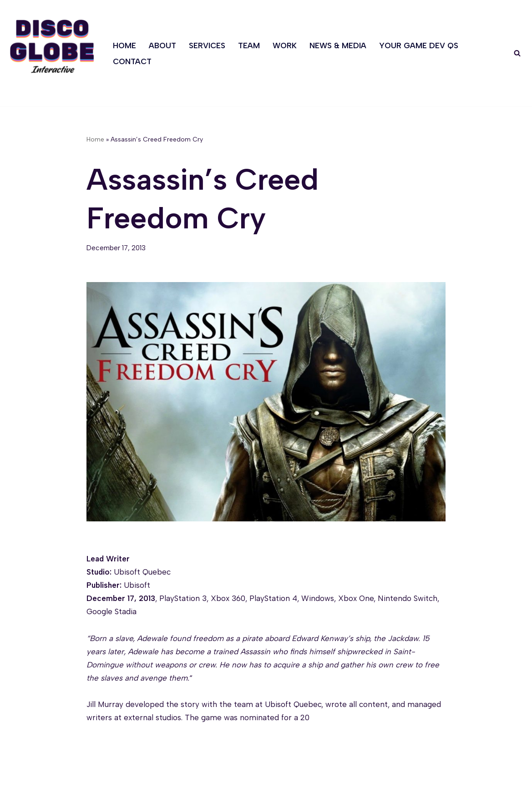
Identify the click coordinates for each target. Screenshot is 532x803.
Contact (132, 61)
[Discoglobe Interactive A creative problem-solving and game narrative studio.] (52, 46)
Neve (16, 791)
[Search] (517, 53)
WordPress (98, 791)
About (162, 45)
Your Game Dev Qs (419, 45)
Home (124, 45)
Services (207, 45)
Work (285, 45)
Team (249, 45)
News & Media (338, 45)
